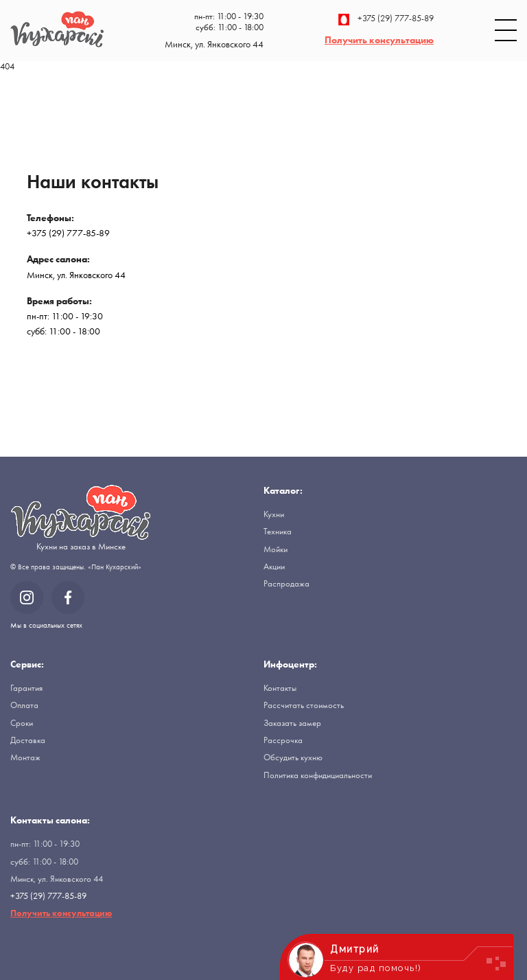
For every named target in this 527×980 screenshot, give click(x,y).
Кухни (274, 514)
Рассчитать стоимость (304, 705)
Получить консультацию (379, 40)
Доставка (28, 740)
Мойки (276, 549)
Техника (278, 531)
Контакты (280, 688)
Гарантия (26, 688)
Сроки (22, 723)
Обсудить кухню (293, 757)
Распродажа (286, 583)
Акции (274, 566)
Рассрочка (283, 740)
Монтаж (25, 757)
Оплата (24, 705)
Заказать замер (292, 723)
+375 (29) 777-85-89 (386, 20)
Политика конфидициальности (318, 775)
